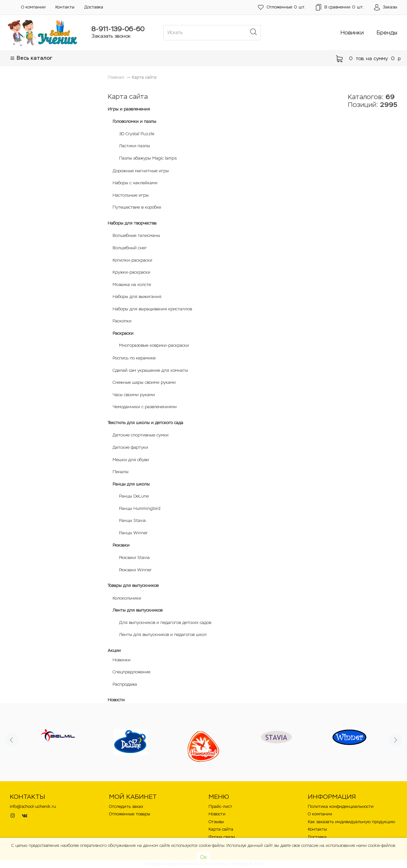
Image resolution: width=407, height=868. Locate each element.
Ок (203, 857)
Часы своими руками (134, 395)
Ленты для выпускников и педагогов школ (163, 635)
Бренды (387, 32)
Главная (116, 77)
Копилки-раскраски (132, 260)
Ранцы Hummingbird (140, 508)
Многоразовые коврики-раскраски (154, 345)
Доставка (94, 7)
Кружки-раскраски (131, 272)
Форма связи (222, 837)
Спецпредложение (131, 672)
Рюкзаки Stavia (134, 557)
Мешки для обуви (131, 460)
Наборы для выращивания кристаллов (152, 309)
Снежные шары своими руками (144, 382)
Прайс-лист (220, 806)
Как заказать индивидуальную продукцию (351, 822)
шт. (282, 7)
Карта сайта (221, 829)
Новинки (352, 32)
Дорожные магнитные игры (141, 171)
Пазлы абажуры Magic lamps (148, 158)
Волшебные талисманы (136, 235)
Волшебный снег (130, 248)
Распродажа (125, 684)
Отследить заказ (126, 806)
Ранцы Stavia (132, 520)
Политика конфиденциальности (341, 806)
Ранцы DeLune (134, 496)
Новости (116, 700)
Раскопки (122, 321)
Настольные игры (131, 195)
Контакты (65, 7)
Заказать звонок (111, 36)
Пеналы (121, 472)
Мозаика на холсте (132, 285)
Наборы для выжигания (137, 297)
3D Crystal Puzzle (137, 134)
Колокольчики (127, 598)
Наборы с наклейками (135, 183)
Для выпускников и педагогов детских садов (165, 622)
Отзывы (216, 822)
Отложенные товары (130, 814)
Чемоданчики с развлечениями (145, 407)
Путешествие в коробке (137, 207)
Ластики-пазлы (135, 146)
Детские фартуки (130, 447)
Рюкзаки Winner (135, 570)
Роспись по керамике (134, 358)
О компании (33, 7)
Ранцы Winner (133, 533)
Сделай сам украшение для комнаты (150, 370)
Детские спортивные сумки (141, 435)
